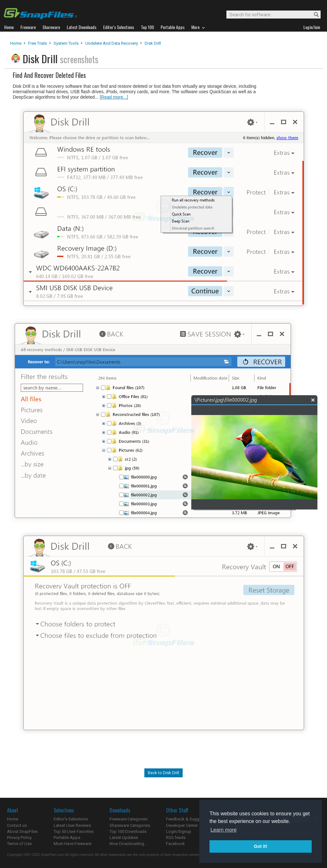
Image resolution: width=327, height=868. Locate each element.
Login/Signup (179, 831)
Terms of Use (19, 844)
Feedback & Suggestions (190, 819)
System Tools (66, 43)
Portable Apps (67, 838)
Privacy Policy (19, 838)
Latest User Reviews (72, 825)
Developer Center (182, 825)
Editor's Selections (71, 819)
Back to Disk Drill (163, 773)
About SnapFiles (22, 831)
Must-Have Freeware (72, 844)
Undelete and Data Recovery (112, 43)
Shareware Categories (130, 825)
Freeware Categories (129, 819)
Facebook (175, 844)
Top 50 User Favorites (74, 831)
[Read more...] (114, 97)
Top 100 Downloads (128, 831)
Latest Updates (124, 838)
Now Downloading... (128, 844)
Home (16, 43)
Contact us (17, 825)
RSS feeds (176, 838)
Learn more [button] (224, 830)
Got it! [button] (261, 846)
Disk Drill (153, 43)
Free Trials (38, 43)
